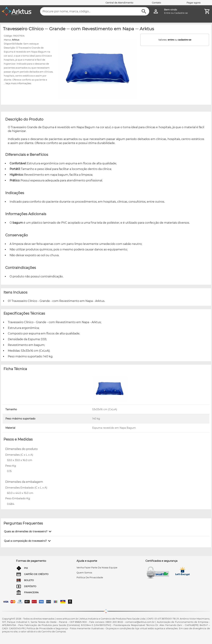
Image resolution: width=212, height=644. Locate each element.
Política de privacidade (90, 577)
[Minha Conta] (156, 11)
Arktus (16, 40)
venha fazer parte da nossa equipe (97, 567)
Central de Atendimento (119, 3)
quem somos (84, 573)
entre (171, 40)
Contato (156, 3)
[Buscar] (144, 11)
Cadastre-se (181, 13)
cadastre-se (185, 40)
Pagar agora (194, 3)
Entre (167, 13)
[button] (28, 531)
